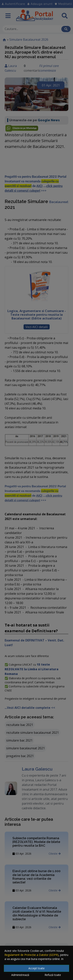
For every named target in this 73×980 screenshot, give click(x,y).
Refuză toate (53, 975)
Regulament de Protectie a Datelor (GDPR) (32, 955)
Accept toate (36, 968)
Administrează (20, 975)
